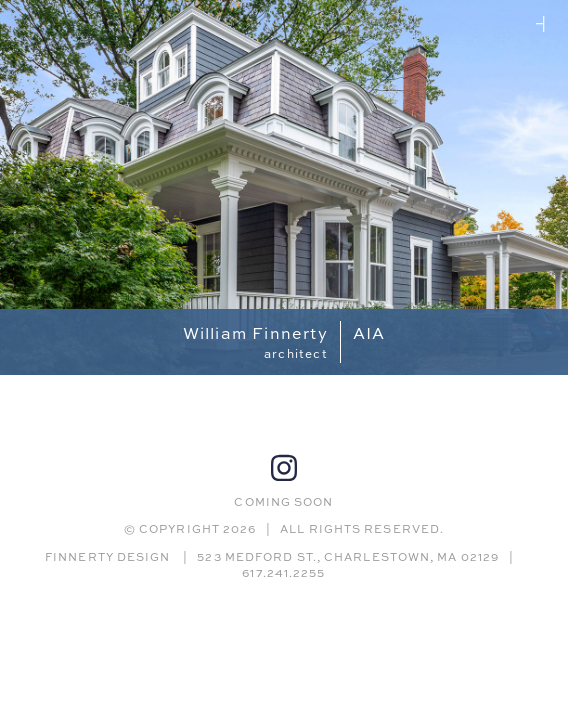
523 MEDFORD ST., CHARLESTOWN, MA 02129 (348, 556)
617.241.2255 (283, 572)
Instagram (284, 468)
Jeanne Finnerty (544, 24)
